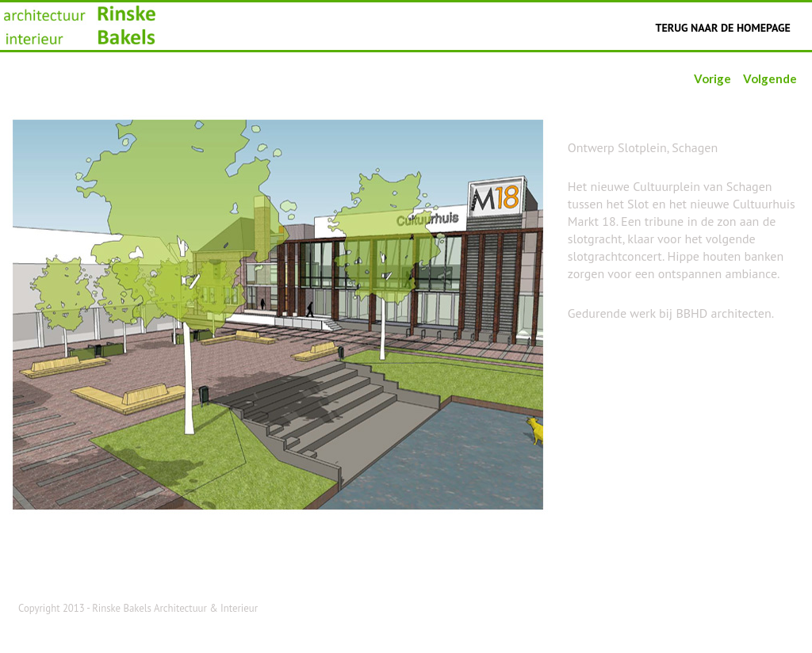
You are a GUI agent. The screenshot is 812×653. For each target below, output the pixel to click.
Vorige (712, 78)
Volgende (770, 78)
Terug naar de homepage (723, 28)
